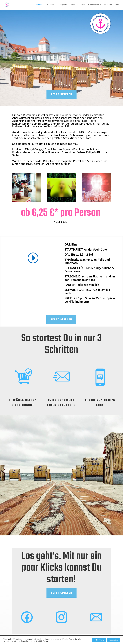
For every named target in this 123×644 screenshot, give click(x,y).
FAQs (83, 5)
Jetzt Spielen (61, 320)
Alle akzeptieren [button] (114, 640)
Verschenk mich (95, 5)
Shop (117, 5)
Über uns (108, 5)
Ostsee (39, 5)
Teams (73, 5)
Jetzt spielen (61, 94)
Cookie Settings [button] (99, 640)
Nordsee (51, 5)
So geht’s (63, 5)
